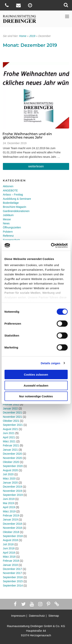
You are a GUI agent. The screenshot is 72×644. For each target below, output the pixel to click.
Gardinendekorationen (16, 211)
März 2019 (9, 511)
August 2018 (10, 540)
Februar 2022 (11, 404)
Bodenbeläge (11, 203)
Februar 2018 (11, 561)
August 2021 (10, 429)
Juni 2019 (9, 499)
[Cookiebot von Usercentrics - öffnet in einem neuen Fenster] (51, 245)
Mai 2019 (8, 503)
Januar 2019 (10, 520)
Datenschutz (37, 616)
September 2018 (13, 536)
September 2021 (13, 425)
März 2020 (9, 479)
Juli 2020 (8, 474)
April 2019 (9, 507)
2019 (32, 36)
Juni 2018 (9, 548)
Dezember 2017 (12, 569)
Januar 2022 (10, 408)
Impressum (18, 616)
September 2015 (13, 581)
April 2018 (9, 553)
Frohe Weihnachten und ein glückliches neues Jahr (27, 136)
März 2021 (9, 441)
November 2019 (12, 491)
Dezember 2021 (12, 413)
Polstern (8, 232)
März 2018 (9, 557)
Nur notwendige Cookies (36, 396)
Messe (7, 219)
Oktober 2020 (11, 462)
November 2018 (12, 528)
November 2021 (12, 417)
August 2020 (10, 470)
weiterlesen (37, 167)
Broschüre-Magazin (14, 207)
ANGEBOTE (10, 190)
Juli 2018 (8, 544)
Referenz (8, 236)
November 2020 (12, 458)
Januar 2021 (10, 450)
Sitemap (54, 616)
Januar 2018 (10, 565)
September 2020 (13, 466)
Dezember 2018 (12, 524)
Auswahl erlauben (36, 385)
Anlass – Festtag (13, 195)
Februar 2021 (11, 445)
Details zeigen (50, 363)
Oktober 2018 (11, 532)
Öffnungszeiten (12, 227)
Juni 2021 (9, 433)
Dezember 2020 (12, 454)
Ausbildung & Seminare (17, 199)
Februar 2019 (11, 515)
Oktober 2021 (11, 421)
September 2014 (13, 586)
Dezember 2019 (12, 487)
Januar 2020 (10, 483)
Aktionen (8, 186)
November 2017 (12, 573)
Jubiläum (8, 215)
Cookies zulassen (36, 375)
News (6, 223)
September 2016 (13, 577)
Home (23, 36)
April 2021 (9, 437)
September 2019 (13, 495)
